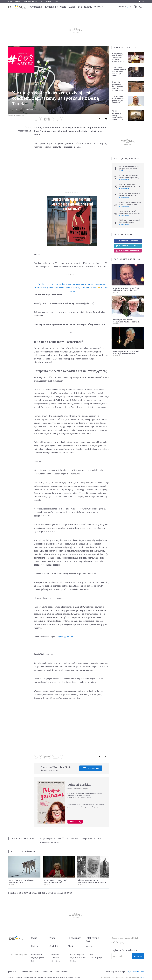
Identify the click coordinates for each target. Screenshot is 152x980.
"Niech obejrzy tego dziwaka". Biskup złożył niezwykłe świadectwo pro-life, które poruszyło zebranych (118, 60)
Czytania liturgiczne (77, 955)
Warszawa (121, 7)
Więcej (98, 7)
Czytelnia (54, 946)
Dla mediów (48, 977)
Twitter (139, 1)
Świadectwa (55, 958)
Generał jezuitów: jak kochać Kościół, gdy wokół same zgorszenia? (126, 354)
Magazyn (18, 1)
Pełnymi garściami (65, 637)
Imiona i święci (55, 961)
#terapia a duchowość (50, 842)
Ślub (33, 961)
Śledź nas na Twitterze (127, 246)
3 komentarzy (124, 215)
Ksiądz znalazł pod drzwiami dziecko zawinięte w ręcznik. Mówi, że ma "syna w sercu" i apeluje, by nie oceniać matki (130, 205)
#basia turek (73, 838)
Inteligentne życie (92, 940)
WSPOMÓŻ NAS (136, 972)
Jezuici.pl (12, 972)
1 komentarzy (124, 207)
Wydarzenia (36, 7)
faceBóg (49, 1)
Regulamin (19, 977)
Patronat (77, 977)
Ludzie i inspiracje (96, 958)
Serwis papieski (36, 955)
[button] (135, 7)
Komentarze (51, 7)
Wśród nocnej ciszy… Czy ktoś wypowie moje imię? (57, 881)
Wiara (63, 7)
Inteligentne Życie (18, 109)
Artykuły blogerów (37, 958)
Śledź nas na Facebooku (127, 241)
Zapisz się (138, 956)
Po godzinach (85, 7)
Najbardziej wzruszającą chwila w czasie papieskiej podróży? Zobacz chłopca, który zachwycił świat (118, 88)
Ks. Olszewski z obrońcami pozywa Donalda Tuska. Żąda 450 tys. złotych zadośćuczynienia (119, 73)
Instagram (143, 1)
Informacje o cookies (67, 977)
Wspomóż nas (91, 768)
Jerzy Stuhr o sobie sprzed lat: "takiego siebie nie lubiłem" (126, 289)
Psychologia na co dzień (78, 958)
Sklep (56, 1)
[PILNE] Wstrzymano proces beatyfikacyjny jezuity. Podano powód (117, 116)
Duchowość (55, 955)
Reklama (56, 977)
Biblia (10, 1)
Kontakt (40, 977)
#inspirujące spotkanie (92, 838)
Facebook (136, 1)
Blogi (41, 1)
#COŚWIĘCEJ (30, 109)
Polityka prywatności (30, 977)
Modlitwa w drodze (30, 1)
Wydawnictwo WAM (30, 972)
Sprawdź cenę (75, 822)
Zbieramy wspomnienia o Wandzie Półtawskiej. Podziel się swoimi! (93, 882)
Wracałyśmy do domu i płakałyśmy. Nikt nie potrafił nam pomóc (126, 322)
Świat (34, 938)
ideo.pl (142, 977)
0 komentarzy (124, 180)
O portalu (11, 977)
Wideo (72, 7)
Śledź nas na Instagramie (127, 251)
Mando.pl (48, 972)
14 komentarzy (125, 171)
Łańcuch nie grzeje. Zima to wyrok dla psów (22, 881)
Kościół (35, 946)
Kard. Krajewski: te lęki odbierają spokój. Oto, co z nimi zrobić (118, 100)
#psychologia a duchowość (52, 838)
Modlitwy (73, 961)
